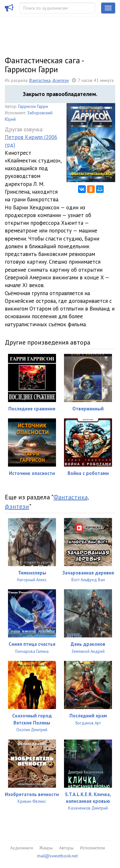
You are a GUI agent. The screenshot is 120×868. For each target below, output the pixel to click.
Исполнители (92, 848)
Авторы (66, 848)
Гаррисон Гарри (33, 106)
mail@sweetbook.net (57, 856)
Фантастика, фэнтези (49, 80)
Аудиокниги (22, 848)
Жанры (46, 848)
